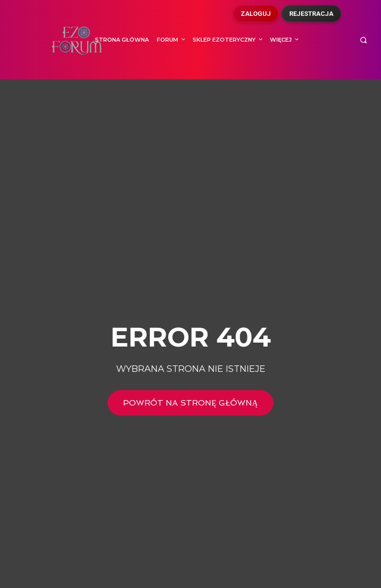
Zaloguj (256, 14)
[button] (363, 40)
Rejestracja (311, 14)
